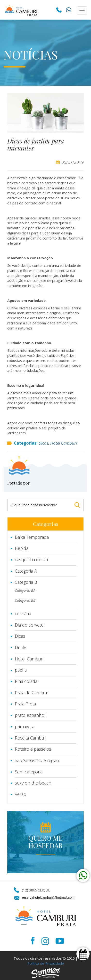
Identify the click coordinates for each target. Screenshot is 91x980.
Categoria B (26, 582)
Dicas (43, 443)
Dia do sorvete (29, 625)
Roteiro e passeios (33, 749)
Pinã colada (26, 681)
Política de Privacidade (46, 963)
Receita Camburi (31, 738)
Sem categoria (29, 772)
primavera (25, 726)
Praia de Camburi (32, 693)
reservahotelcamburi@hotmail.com (48, 898)
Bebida (22, 548)
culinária (23, 613)
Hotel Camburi (64, 443)
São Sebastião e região (37, 760)
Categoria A (26, 571)
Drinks (21, 647)
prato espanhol (30, 715)
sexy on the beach (33, 783)
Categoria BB (25, 600)
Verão (21, 794)
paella (21, 670)
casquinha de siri (31, 560)
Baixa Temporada (32, 537)
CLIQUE (44, 890)
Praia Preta (25, 704)
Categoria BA (25, 590)
